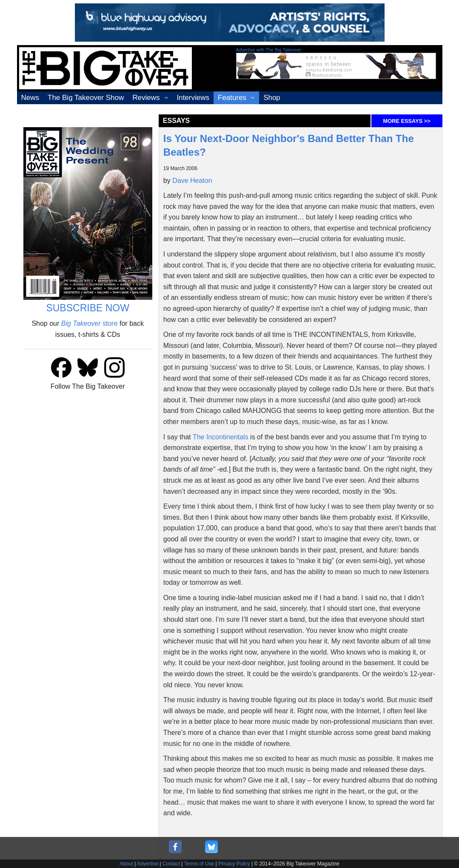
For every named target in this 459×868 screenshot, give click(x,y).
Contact (171, 864)
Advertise (148, 864)
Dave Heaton (192, 181)
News (30, 98)
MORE (407, 121)
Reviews (146, 98)
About (126, 864)
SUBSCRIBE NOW (88, 308)
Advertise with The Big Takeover (269, 50)
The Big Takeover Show (86, 98)
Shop (272, 98)
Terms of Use (199, 864)
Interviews (193, 98)
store (90, 323)
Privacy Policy (234, 864)
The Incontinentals (221, 437)
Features (232, 98)
